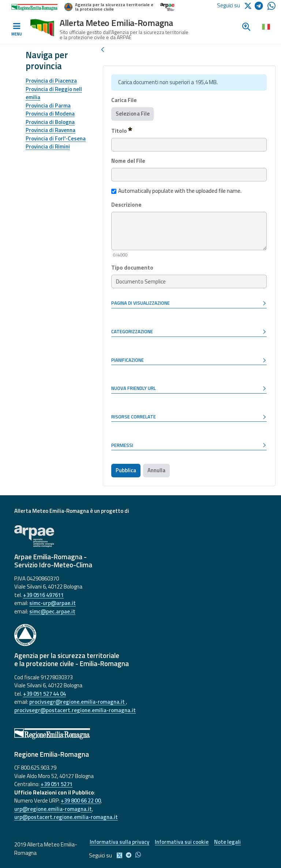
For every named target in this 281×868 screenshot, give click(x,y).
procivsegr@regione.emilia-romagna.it (78, 702)
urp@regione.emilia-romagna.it (53, 809)
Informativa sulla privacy (119, 842)
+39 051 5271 (57, 784)
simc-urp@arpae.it (53, 603)
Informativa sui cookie (182, 842)
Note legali (227, 842)
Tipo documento (132, 268)
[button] (189, 304)
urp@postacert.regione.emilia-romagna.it (66, 817)
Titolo (122, 131)
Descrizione (126, 205)
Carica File (124, 100)
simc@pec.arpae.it (52, 611)
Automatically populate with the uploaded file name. (176, 191)
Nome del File (128, 161)
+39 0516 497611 (43, 595)
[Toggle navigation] (16, 30)
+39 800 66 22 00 (81, 801)
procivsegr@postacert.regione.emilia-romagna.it (75, 710)
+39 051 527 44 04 (44, 694)
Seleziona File (133, 114)
